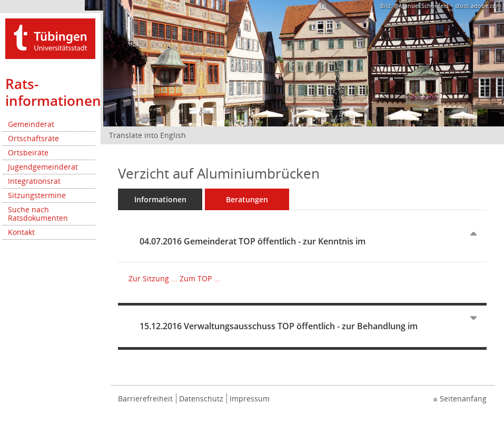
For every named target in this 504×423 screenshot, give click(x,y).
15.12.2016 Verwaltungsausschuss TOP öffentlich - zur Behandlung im (279, 326)
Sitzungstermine (37, 195)
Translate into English (147, 135)
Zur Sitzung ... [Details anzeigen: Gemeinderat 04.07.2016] (153, 278)
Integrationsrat (34, 181)
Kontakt (21, 232)
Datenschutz (201, 399)
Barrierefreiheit (145, 399)
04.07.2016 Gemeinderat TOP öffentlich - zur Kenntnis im (253, 241)
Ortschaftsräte (33, 138)
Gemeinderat (31, 124)
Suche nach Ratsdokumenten (38, 214)
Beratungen (247, 199)
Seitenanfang (463, 399)
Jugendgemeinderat (43, 167)
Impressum (250, 399)
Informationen (160, 199)
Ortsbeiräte (28, 153)
